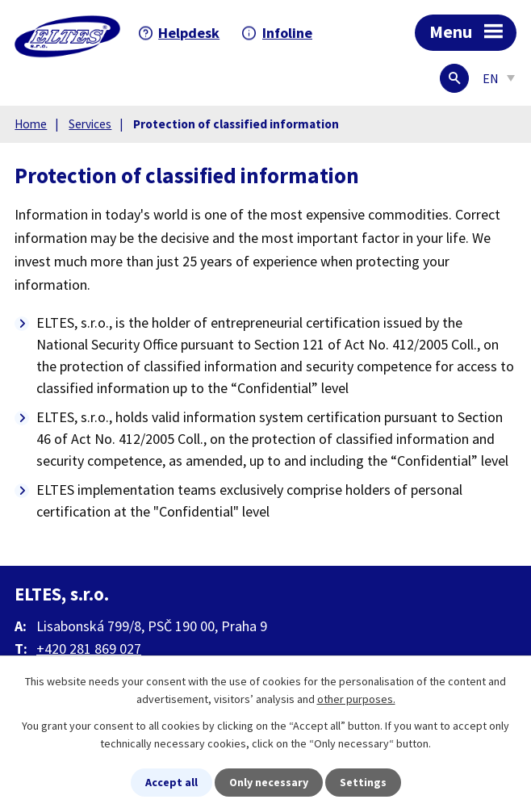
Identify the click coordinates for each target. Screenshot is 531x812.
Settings (363, 782)
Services (90, 124)
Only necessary (269, 782)
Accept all (171, 782)
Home (31, 124)
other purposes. (356, 699)
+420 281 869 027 (89, 649)
